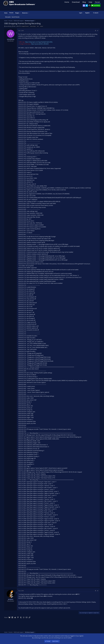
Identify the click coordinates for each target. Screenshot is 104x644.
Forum (97, 2)
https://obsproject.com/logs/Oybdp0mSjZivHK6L (39, 42)
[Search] (96, 13)
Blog (84, 2)
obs (38, 26)
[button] (20, 13)
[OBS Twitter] (87, 6)
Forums (11, 13)
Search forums (15, 17)
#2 (98, 591)
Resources (25, 13)
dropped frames (25, 26)
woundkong (8, 26)
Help (90, 2)
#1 (98, 31)
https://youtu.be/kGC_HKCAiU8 (40, 44)
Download (76, 2)
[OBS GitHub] (89, 6)
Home (67, 2)
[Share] (95, 31)
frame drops (33, 26)
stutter (42, 26)
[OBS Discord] (84, 6)
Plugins (17, 13)
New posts (8, 17)
